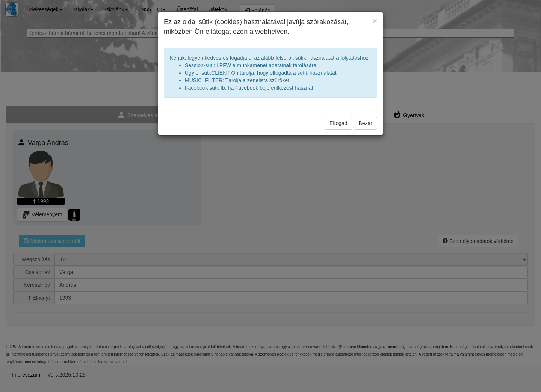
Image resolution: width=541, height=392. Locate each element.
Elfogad (338, 123)
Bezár (365, 123)
